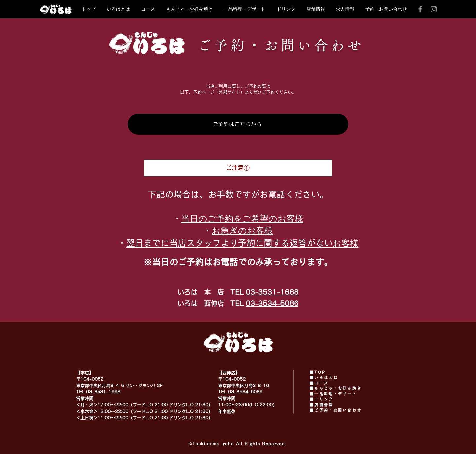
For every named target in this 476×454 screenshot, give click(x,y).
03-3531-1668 (272, 292)
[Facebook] (420, 9)
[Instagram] (434, 9)
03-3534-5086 (272, 303)
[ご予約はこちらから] (238, 124)
